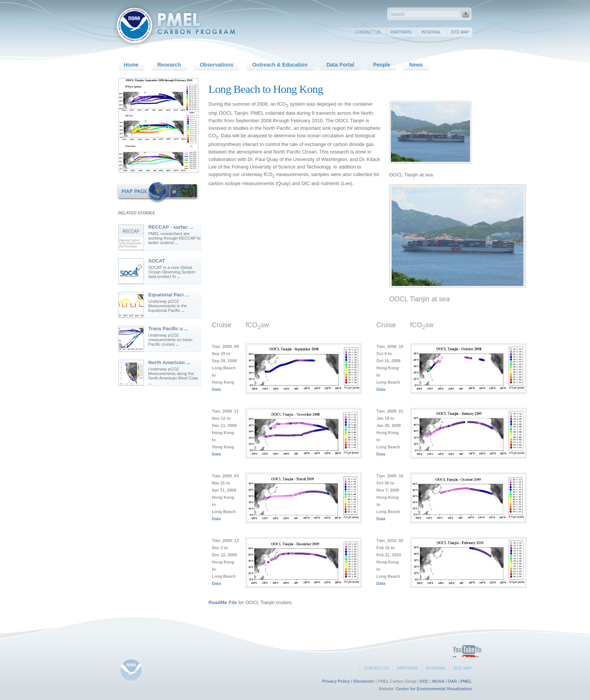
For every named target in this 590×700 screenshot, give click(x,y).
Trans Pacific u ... (168, 329)
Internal (431, 32)
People (382, 65)
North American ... (169, 362)
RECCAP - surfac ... (171, 227)
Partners (401, 32)
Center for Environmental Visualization (434, 689)
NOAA (438, 681)
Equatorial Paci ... (169, 295)
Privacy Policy (336, 681)
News (416, 65)
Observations (217, 65)
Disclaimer (364, 681)
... (176, 243)
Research (169, 65)
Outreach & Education (280, 65)
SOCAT (157, 261)
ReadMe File (223, 602)
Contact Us (368, 32)
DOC (424, 681)
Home (131, 65)
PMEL (466, 681)
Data (216, 389)
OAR (452, 681)
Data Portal (340, 65)
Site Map (460, 32)
